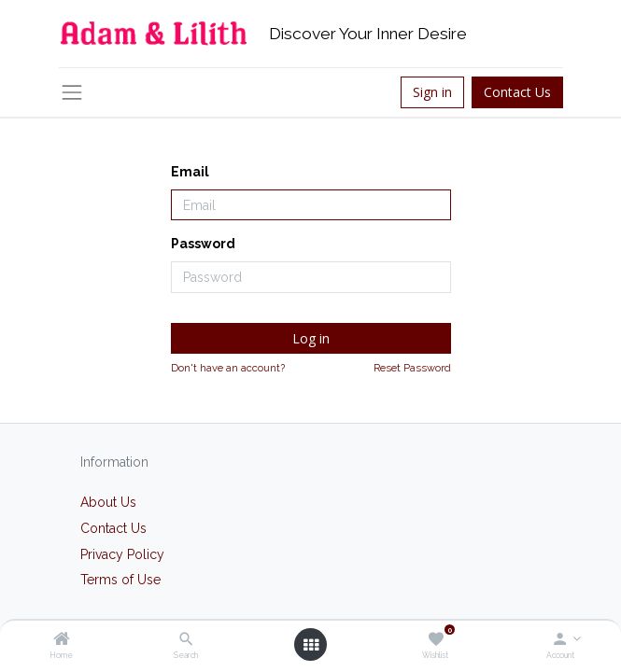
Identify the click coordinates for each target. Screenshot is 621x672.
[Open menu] (311, 645)
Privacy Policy (122, 554)
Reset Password (412, 368)
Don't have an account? (228, 368)
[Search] (186, 640)
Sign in (432, 92)
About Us (108, 502)
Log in (311, 338)
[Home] (62, 640)
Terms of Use (120, 580)
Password (203, 244)
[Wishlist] (436, 640)
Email (190, 172)
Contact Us (517, 92)
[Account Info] (560, 640)
